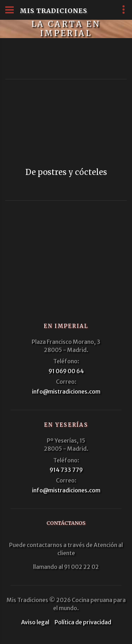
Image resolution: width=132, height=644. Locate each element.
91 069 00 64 (66, 371)
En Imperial (66, 326)
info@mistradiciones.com (66, 391)
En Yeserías (66, 425)
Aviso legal (35, 622)
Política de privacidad (83, 622)
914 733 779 (66, 470)
